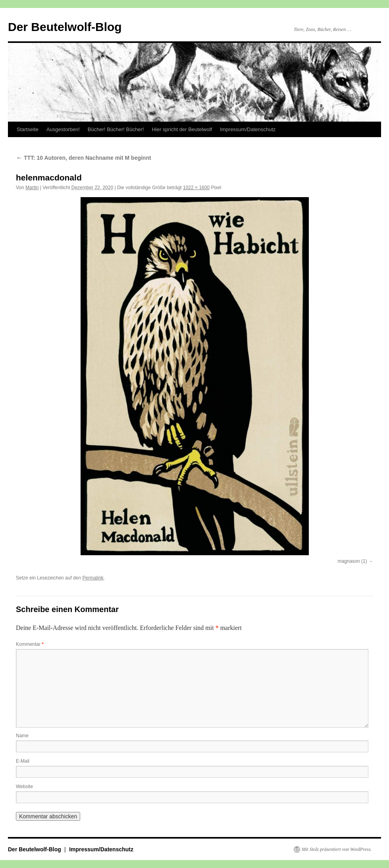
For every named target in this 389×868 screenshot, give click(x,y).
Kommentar (30, 644)
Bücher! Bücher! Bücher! (116, 129)
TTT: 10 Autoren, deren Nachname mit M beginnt (84, 158)
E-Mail (23, 761)
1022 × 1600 (196, 188)
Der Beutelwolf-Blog (65, 27)
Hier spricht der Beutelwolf (182, 129)
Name (22, 736)
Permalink (93, 578)
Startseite (28, 129)
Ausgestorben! (63, 129)
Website (24, 787)
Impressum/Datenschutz (248, 129)
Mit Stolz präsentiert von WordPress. (337, 849)
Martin (32, 188)
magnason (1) (352, 561)
